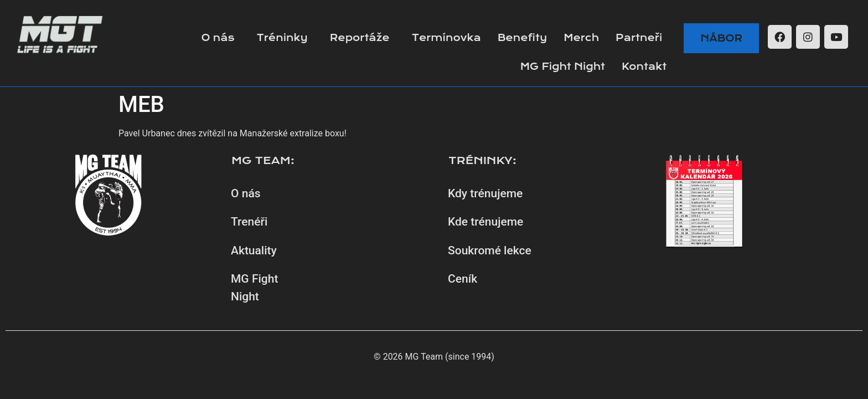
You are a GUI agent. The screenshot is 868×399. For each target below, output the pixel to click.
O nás (218, 38)
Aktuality (254, 250)
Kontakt (644, 66)
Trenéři (249, 222)
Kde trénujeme (485, 222)
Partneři (639, 38)
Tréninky (282, 38)
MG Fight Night (563, 66)
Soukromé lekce (490, 250)
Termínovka (446, 38)
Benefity (522, 38)
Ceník (463, 279)
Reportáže (360, 38)
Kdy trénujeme (485, 193)
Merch (581, 38)
